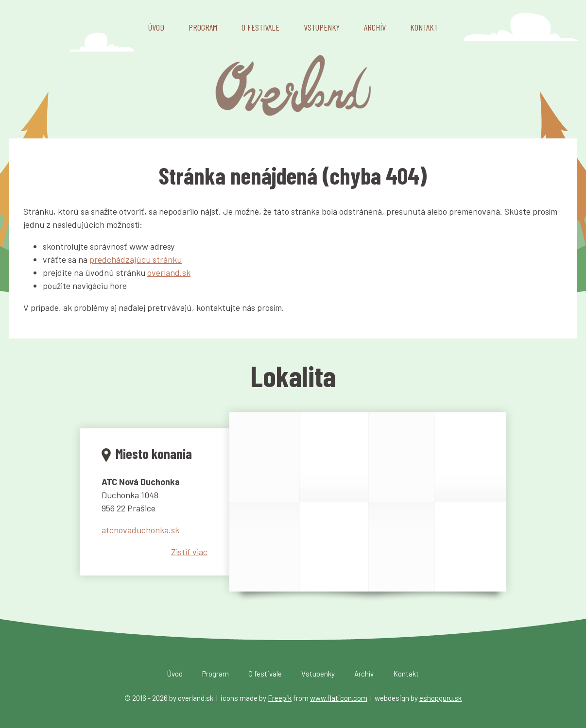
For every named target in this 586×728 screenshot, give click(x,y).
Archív (375, 27)
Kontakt (424, 27)
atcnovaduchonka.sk (140, 530)
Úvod (156, 27)
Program (203, 27)
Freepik (280, 698)
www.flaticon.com (339, 698)
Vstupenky (322, 27)
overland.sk (169, 272)
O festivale (260, 27)
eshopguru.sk (440, 698)
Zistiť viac (189, 552)
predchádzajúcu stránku (136, 259)
